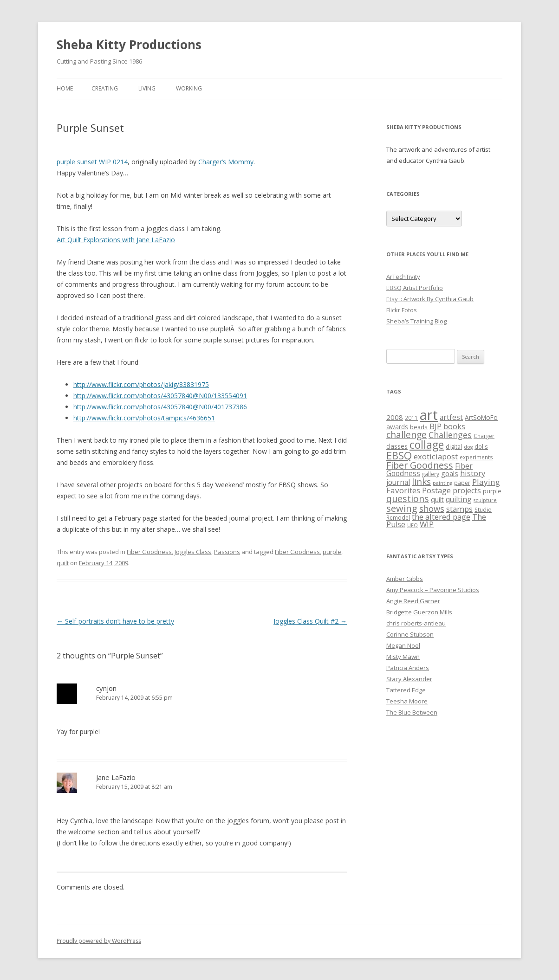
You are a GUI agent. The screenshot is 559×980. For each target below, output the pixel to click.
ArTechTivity (403, 277)
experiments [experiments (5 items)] (476, 457)
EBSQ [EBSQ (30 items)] (399, 455)
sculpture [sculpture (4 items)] (485, 500)
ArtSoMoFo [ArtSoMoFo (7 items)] (481, 418)
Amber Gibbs (405, 579)
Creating (105, 88)
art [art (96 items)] (429, 415)
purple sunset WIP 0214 (92, 162)
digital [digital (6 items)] (454, 446)
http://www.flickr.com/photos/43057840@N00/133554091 (160, 396)
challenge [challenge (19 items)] (406, 435)
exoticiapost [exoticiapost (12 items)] (436, 456)
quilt (63, 563)
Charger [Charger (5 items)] (484, 436)
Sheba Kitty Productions (129, 45)
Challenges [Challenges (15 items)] (450, 435)
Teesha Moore (407, 701)
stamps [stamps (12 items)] (459, 509)
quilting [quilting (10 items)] (459, 499)
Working (189, 88)
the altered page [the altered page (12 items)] (441, 517)
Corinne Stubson (410, 634)
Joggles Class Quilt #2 (310, 621)
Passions (227, 552)
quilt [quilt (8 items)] (437, 500)
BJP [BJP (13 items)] (435, 426)
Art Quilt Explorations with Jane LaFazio (116, 240)
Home (65, 88)
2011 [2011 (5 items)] (411, 418)
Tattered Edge (406, 690)
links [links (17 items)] (421, 481)
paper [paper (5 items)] (462, 483)
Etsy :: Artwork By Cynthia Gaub (430, 299)
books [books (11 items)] (454, 426)
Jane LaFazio (116, 777)
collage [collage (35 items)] (427, 445)
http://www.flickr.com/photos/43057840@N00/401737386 (160, 407)
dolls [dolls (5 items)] (481, 446)
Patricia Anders (408, 668)
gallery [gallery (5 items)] (431, 474)
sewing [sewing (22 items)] (402, 508)
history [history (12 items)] (473, 473)
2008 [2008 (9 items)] (395, 417)
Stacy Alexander (409, 679)
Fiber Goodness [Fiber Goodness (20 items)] (420, 465)
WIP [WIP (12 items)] (427, 524)
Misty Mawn (403, 657)
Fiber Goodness (149, 552)
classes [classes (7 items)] (397, 446)
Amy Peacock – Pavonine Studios (433, 590)
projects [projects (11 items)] (467, 490)
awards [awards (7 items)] (397, 427)
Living (147, 88)
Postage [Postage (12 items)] (436, 490)
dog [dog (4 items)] (468, 447)
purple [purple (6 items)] (492, 491)
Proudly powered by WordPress (99, 941)
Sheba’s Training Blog (416, 321)
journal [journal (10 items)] (398, 482)
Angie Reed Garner (413, 601)
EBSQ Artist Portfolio (415, 288)
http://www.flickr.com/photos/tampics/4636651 (144, 418)
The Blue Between (412, 712)
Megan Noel (403, 645)
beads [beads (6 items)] (419, 427)
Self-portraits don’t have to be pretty (115, 621)
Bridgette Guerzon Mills (419, 612)
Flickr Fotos (402, 310)
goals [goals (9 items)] (450, 473)
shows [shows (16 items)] (432, 508)
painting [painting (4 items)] (442, 483)
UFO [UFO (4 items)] (413, 525)
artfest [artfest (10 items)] (451, 417)
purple (332, 552)
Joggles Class (193, 552)
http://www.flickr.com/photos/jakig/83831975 (141, 384)
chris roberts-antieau (416, 623)
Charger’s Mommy (226, 162)
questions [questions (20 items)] (408, 499)
